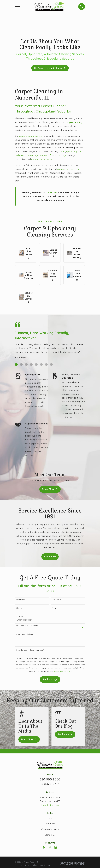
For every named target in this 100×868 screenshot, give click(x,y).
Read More (65, 734)
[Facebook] (50, 847)
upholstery (72, 151)
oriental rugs (32, 155)
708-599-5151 (50, 784)
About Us (50, 824)
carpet (62, 151)
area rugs (61, 155)
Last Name (56, 599)
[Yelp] (44, 847)
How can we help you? (26, 634)
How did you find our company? (30, 650)
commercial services (42, 159)
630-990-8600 (50, 780)
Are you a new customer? (27, 626)
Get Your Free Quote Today (50, 68)
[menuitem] (19, 865)
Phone (19, 608)
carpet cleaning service (31, 136)
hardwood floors (47, 155)
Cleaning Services (50, 829)
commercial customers (69, 169)
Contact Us (50, 557)
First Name (21, 599)
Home (50, 818)
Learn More (50, 489)
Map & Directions (50, 805)
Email (54, 608)
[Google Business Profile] (56, 847)
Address (20, 617)
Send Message (50, 679)
